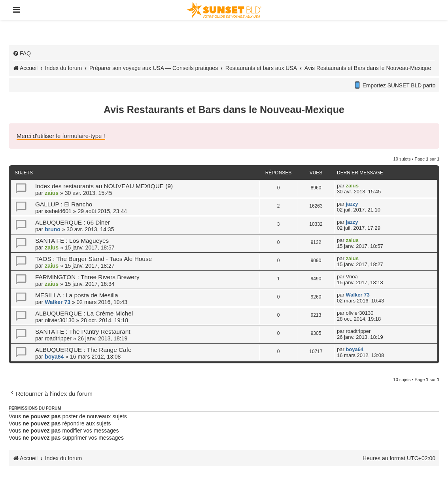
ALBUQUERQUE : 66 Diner (73, 222)
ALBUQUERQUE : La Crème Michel (84, 313)
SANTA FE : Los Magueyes (72, 241)
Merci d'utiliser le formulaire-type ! (61, 136)
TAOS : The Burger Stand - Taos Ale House (94, 259)
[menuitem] (22, 53)
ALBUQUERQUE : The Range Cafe (83, 350)
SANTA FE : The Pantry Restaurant (83, 332)
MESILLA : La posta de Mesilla (77, 295)
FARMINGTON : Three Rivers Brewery (87, 277)
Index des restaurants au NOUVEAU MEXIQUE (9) (104, 186)
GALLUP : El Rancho (64, 204)
